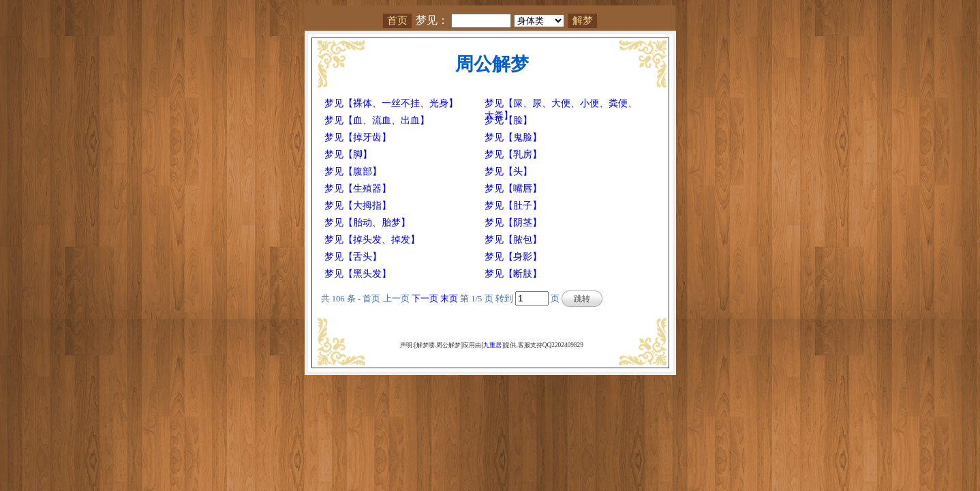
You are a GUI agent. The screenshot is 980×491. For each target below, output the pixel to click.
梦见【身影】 (513, 257)
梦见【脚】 (348, 154)
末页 (449, 299)
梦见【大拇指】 (358, 206)
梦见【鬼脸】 (513, 137)
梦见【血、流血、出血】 (377, 120)
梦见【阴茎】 (513, 223)
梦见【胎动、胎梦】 (367, 223)
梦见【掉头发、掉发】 (372, 240)
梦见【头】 (508, 172)
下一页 (425, 299)
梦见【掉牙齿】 (358, 137)
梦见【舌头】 (353, 257)
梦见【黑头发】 (358, 274)
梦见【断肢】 (513, 274)
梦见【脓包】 (513, 240)
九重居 (492, 345)
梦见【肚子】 (513, 206)
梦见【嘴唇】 (513, 189)
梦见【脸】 (508, 120)
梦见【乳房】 (513, 154)
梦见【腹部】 (353, 172)
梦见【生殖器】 (358, 189)
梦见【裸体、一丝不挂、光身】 (391, 103)
